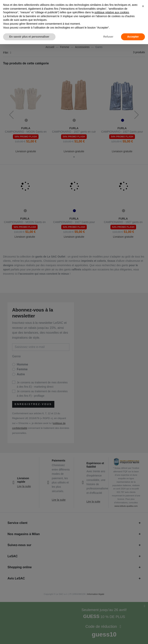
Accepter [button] (133, 37)
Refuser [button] (108, 37)
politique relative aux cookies (112, 12)
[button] (143, 6)
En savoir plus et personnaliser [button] (29, 37)
